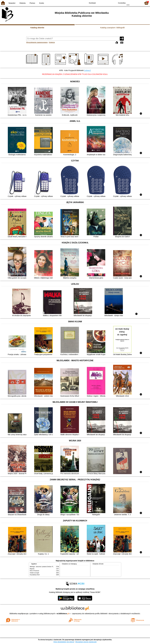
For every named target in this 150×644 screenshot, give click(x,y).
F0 (128, 3)
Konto (42, 3)
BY (114, 3)
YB (109, 3)
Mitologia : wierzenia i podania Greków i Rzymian (43, 567)
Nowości (12, 3)
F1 (132, 3)
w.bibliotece (63, 614)
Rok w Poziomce (34, 571)
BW (104, 3)
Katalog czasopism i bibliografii (112, 28)
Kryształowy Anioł (35, 575)
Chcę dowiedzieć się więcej (64, 642)
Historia (22, 3)
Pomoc (32, 3)
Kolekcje (52, 42)
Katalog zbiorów (37, 28)
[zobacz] (87, 70)
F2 (138, 3)
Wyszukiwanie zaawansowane (37, 42)
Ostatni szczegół (34, 573)
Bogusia (32, 569)
